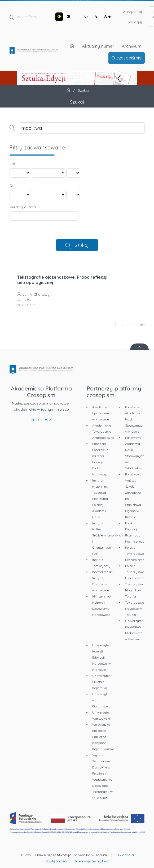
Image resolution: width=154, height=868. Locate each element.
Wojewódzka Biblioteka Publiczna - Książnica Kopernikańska (103, 737)
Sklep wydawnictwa (91, 861)
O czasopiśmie (126, 58)
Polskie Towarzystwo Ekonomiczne (135, 554)
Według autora (23, 207)
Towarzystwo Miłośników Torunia (135, 590)
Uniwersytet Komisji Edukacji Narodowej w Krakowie (102, 657)
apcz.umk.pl (41, 419)
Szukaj (82, 245)
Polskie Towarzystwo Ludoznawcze (135, 572)
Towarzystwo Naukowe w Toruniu (135, 609)
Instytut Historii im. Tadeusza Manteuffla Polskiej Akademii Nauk (100, 499)
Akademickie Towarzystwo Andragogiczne (103, 431)
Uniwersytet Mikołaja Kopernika (101, 682)
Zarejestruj (133, 12)
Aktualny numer (98, 46)
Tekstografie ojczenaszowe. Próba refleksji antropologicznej (62, 280)
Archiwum (132, 46)
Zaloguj (135, 22)
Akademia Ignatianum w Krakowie (101, 413)
